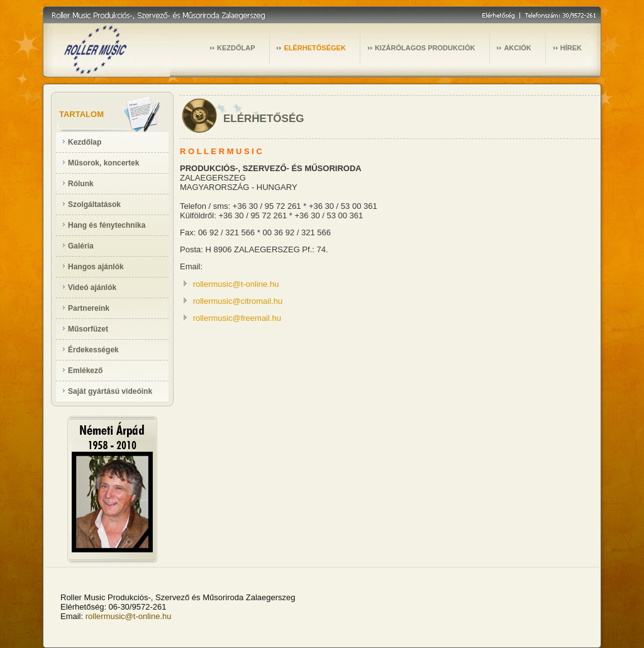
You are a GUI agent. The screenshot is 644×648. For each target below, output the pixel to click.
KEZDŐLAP (236, 48)
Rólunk (81, 184)
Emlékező (85, 371)
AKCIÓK (517, 48)
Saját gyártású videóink (110, 391)
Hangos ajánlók (96, 267)
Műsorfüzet (88, 329)
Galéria (81, 246)
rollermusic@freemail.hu (237, 318)
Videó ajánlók (92, 288)
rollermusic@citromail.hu (238, 301)
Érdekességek (93, 350)
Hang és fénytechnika (107, 225)
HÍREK (571, 48)
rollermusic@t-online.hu (236, 284)
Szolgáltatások (94, 204)
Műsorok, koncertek (103, 163)
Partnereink (89, 308)
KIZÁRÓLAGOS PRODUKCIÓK (425, 48)
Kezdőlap (85, 142)
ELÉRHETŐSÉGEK (314, 48)
